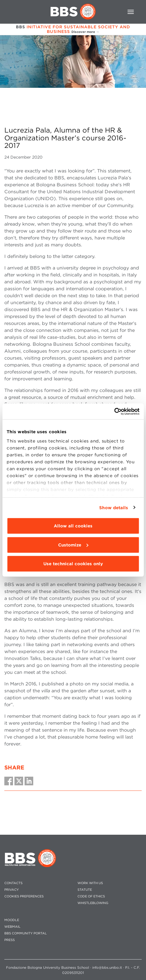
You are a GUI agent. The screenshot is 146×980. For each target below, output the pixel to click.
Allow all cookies (73, 526)
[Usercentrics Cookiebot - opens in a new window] (114, 411)
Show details (114, 507)
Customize (73, 545)
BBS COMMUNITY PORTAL (26, 933)
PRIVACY (12, 890)
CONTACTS (13, 883)
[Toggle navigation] (131, 12)
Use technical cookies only (73, 564)
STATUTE (85, 890)
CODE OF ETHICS (91, 896)
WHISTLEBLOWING (93, 903)
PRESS (10, 940)
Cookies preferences (24, 896)
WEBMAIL (12, 927)
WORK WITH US (90, 883)
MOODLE (12, 920)
